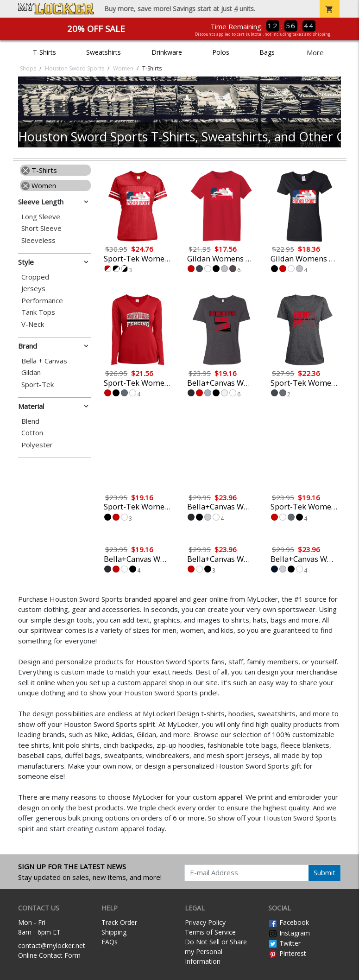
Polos (221, 52)
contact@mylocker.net (52, 945)
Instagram (289, 933)
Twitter (284, 943)
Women (39, 185)
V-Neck (33, 324)
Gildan (31, 372)
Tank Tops (38, 312)
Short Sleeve (41, 228)
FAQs (110, 942)
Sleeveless (38, 240)
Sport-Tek (38, 385)
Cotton (32, 433)
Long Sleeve (41, 217)
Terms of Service (210, 932)
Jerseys (33, 289)
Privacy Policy (205, 922)
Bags (267, 52)
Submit (324, 872)
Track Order (119, 922)
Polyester (37, 445)
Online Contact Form (49, 955)
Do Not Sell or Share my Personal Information (216, 951)
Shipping (114, 932)
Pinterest (287, 953)
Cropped (35, 277)
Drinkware (167, 52)
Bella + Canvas (44, 361)
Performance (42, 301)
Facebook (289, 922)
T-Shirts (44, 52)
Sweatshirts (104, 52)
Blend (30, 421)
